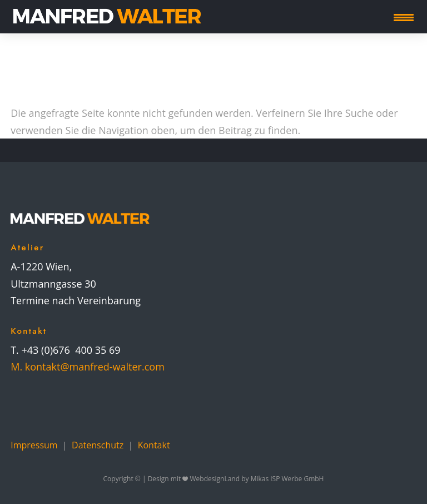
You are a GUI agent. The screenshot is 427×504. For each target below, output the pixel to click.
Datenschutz (98, 445)
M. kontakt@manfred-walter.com (88, 367)
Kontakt (154, 445)
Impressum (34, 445)
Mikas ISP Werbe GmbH (287, 479)
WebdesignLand (216, 479)
